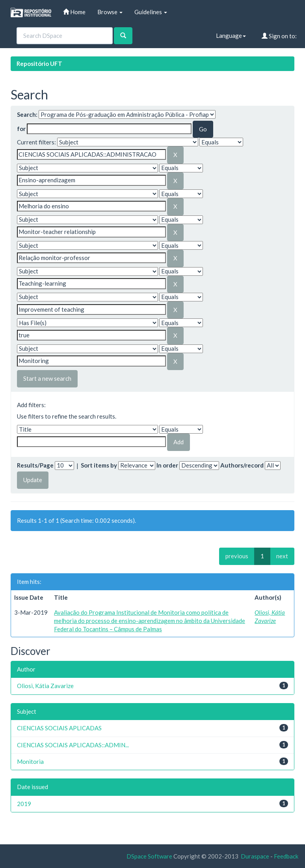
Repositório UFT (39, 64)
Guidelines (151, 12)
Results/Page (35, 465)
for (21, 129)
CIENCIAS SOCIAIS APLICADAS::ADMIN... (73, 745)
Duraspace (255, 856)
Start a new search (47, 378)
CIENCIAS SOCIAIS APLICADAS (59, 728)
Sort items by (99, 465)
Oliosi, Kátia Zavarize (45, 686)
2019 (24, 804)
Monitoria (30, 761)
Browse (110, 12)
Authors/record (242, 465)
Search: (27, 114)
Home (74, 12)
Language (231, 36)
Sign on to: (279, 36)
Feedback (286, 856)
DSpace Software (149, 856)
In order (167, 465)
